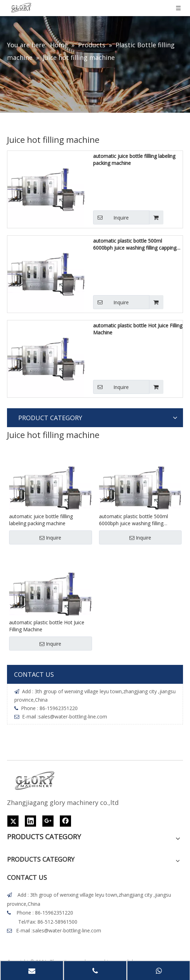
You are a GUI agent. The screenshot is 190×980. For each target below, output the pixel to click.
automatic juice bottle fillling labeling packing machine (134, 159)
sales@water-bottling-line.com (73, 717)
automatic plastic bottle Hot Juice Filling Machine (138, 329)
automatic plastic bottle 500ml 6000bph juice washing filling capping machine (135, 244)
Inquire (111, 217)
